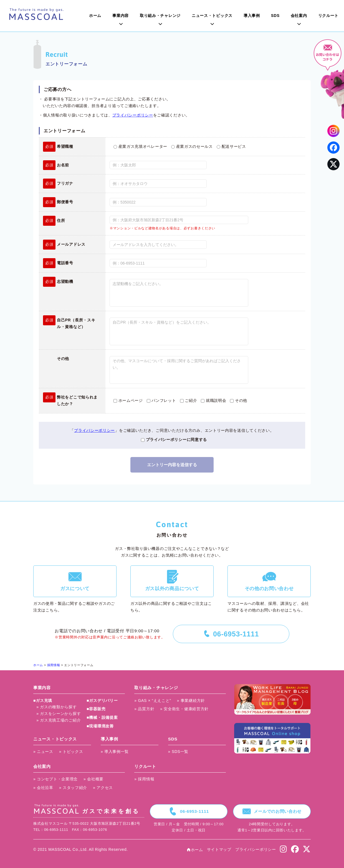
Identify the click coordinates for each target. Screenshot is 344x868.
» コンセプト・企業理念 (55, 779)
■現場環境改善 (100, 726)
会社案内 (299, 16)
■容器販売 (96, 709)
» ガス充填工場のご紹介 (59, 720)
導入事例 (252, 16)
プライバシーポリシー (133, 115)
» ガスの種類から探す (56, 707)
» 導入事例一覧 (115, 752)
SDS (275, 16)
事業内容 (121, 16)
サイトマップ (219, 849)
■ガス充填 (43, 701)
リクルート (328, 16)
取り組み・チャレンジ (160, 16)
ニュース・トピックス (212, 16)
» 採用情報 (144, 779)
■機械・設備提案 (102, 717)
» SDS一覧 (178, 752)
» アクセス (103, 788)
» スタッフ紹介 (73, 788)
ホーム (95, 16)
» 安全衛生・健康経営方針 (184, 709)
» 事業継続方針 (191, 701)
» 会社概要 (93, 779)
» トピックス (71, 752)
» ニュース (43, 752)
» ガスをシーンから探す (59, 714)
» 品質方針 (144, 709)
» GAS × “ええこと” (153, 701)
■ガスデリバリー (102, 701)
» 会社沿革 (43, 788)
